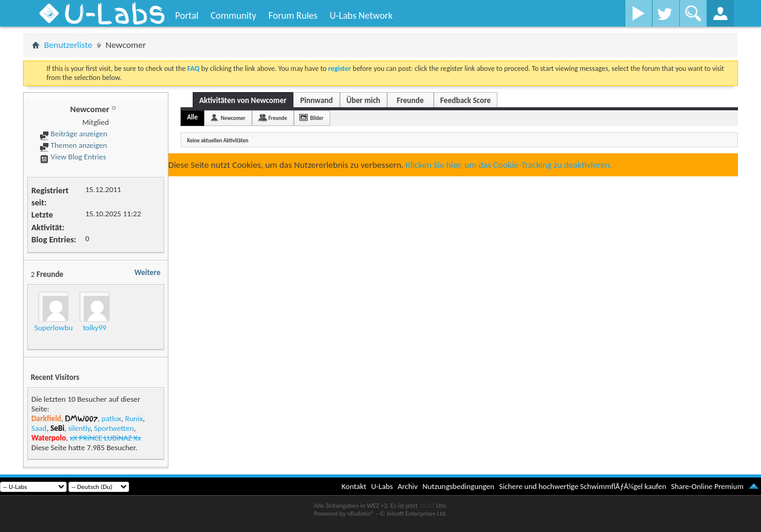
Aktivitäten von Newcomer (243, 100)
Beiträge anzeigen (73, 134)
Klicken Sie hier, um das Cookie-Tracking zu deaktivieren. (509, 165)
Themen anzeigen (73, 145)
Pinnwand (316, 100)
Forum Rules (293, 15)
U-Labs (382, 486)
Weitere (148, 272)
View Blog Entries (73, 157)
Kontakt (354, 486)
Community (233, 15)
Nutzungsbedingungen (458, 486)
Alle (193, 117)
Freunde (410, 100)
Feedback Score (466, 100)
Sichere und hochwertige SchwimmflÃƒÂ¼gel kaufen (583, 486)
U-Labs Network (361, 15)
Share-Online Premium (707, 486)
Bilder (317, 118)
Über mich (364, 100)
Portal (187, 15)
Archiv (407, 486)
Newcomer (233, 118)
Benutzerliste (68, 45)
